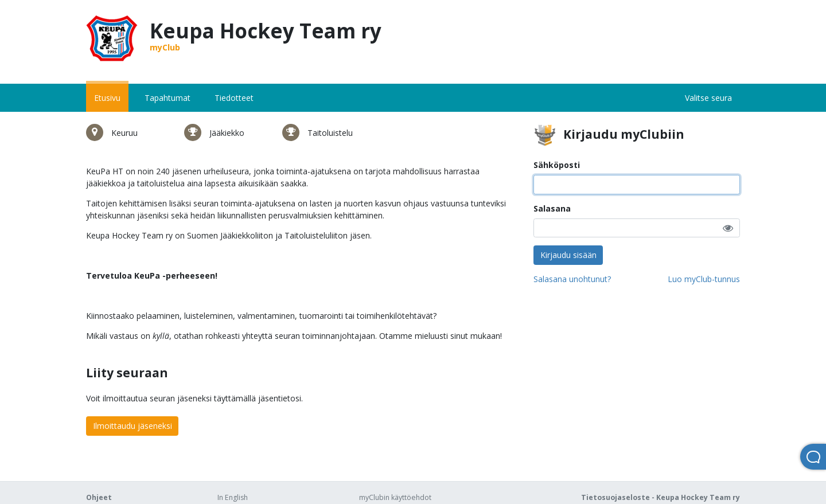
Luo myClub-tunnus (704, 279)
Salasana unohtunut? (572, 279)
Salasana (552, 208)
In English (233, 497)
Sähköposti (557, 165)
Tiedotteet (234, 98)
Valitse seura (708, 98)
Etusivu (107, 98)
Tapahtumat (167, 98)
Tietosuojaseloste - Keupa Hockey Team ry (661, 497)
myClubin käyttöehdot (395, 497)
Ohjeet (99, 497)
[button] (728, 228)
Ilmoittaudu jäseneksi (133, 426)
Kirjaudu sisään (568, 255)
